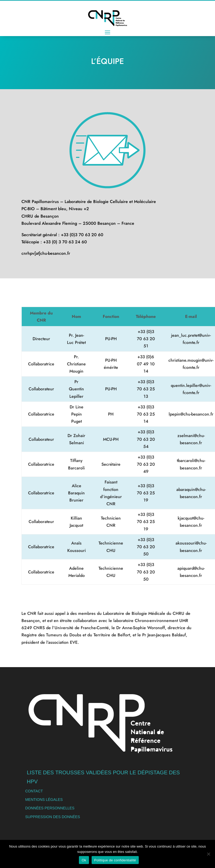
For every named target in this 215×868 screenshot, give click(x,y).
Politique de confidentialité (115, 860)
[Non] (208, 854)
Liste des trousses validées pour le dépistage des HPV (103, 777)
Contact (34, 791)
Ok (84, 860)
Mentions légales (44, 800)
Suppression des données (53, 817)
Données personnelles (50, 808)
